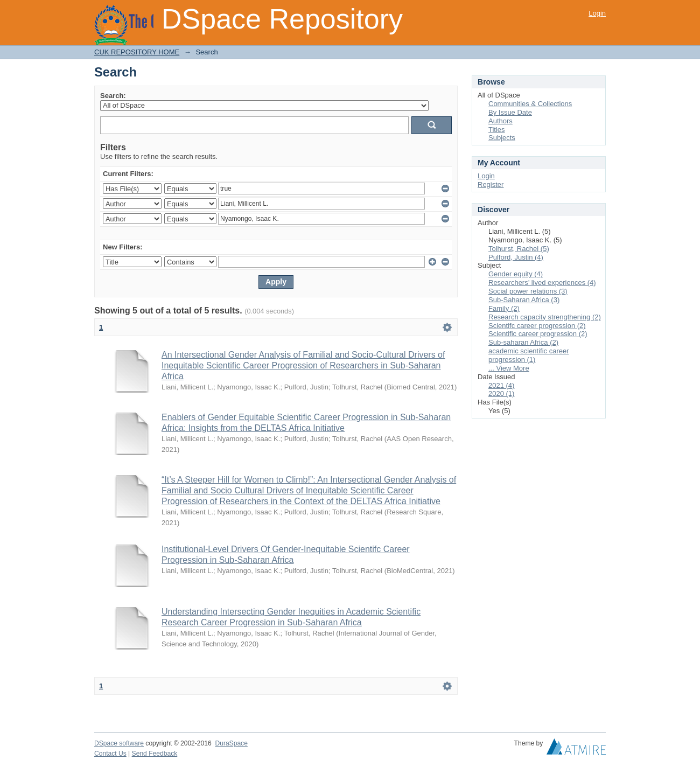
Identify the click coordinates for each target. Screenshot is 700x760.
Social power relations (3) (528, 291)
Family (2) (504, 308)
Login (597, 13)
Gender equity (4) (516, 274)
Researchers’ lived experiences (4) (542, 283)
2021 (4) (501, 385)
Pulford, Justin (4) (516, 257)
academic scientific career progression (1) (529, 355)
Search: (113, 96)
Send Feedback (155, 754)
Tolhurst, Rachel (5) (519, 249)
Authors (500, 121)
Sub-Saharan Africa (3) (524, 300)
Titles (497, 130)
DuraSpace (231, 743)
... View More (509, 368)
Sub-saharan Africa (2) (523, 342)
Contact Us (110, 754)
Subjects (502, 138)
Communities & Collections (530, 104)
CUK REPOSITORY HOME (137, 52)
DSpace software (119, 743)
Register (491, 184)
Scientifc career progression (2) (537, 326)
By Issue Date (510, 112)
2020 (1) (501, 393)
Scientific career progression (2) (538, 334)
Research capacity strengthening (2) (545, 317)
